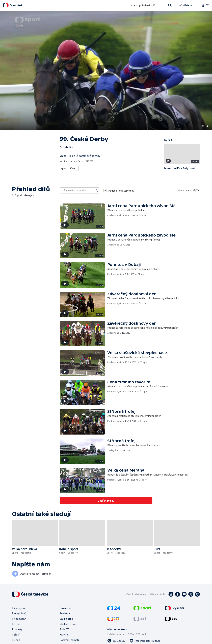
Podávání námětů (70, 640)
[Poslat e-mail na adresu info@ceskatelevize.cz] (145, 641)
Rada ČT (64, 629)
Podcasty (17, 629)
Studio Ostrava (68, 624)
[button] (106, 71)
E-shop (16, 640)
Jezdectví (75, 168)
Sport (64, 168)
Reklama (65, 613)
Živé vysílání (19, 613)
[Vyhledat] (96, 191)
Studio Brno (66, 619)
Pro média (65, 608)
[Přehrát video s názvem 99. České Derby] (106, 71)
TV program (19, 608)
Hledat (169, 7)
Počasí (16, 635)
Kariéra (64, 635)
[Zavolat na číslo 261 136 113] (116, 641)
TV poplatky (19, 619)
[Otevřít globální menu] (204, 5)
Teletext (17, 624)
